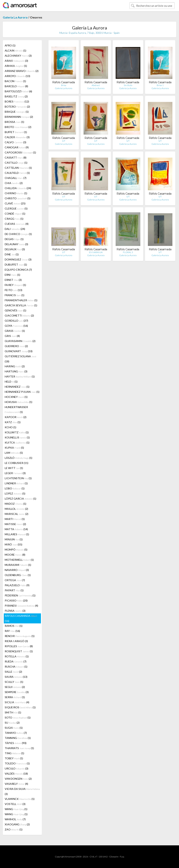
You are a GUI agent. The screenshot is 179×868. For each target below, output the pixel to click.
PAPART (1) (14, 590)
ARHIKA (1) (16, 66)
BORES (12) (17, 101)
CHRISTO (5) (18, 198)
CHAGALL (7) (16, 178)
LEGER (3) (15, 473)
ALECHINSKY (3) (18, 56)
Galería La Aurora (15, 17)
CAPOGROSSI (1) (20, 152)
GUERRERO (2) (16, 346)
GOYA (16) (16, 326)
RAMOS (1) (14, 626)
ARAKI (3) (16, 61)
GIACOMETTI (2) (19, 315)
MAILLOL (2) (16, 509)
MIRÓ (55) (13, 544)
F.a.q (122, 857)
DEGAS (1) (14, 239)
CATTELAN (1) (18, 168)
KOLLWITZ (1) (17, 432)
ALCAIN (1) (15, 50)
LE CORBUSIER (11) (17, 463)
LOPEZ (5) (15, 493)
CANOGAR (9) (17, 147)
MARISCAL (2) (17, 514)
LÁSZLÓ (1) (18, 458)
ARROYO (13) (17, 76)
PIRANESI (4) (21, 606)
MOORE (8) (15, 555)
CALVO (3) (15, 142)
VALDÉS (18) (16, 774)
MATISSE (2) (15, 524)
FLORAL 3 (128, 252)
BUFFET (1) (16, 132)
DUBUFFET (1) (16, 265)
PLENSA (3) (15, 611)
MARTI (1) (15, 519)
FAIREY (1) (15, 285)
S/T (64, 141)
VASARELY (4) (16, 784)
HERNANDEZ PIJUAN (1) (22, 392)
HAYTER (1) (20, 376)
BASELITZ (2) (16, 96)
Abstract (96, 85)
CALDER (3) (17, 137)
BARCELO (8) (16, 86)
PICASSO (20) (16, 600)
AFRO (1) (10, 45)
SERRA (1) (15, 697)
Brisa (64, 85)
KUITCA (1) (17, 442)
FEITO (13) (13, 290)
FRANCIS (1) (15, 295)
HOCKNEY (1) (16, 397)
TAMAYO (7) (16, 733)
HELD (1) (11, 382)
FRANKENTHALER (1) (21, 300)
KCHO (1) (10, 427)
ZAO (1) (14, 829)
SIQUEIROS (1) (20, 707)
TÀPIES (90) (16, 743)
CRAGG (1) (14, 219)
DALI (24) (15, 229)
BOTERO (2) (17, 107)
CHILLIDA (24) (18, 188)
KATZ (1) (13, 422)
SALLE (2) (13, 672)
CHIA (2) (14, 183)
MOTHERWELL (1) (19, 560)
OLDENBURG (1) (18, 575)
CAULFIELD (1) (17, 173)
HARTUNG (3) (16, 371)
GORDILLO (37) (16, 321)
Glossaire (114, 857)
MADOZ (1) (15, 504)
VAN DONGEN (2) (18, 779)
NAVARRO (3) (17, 570)
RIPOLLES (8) (19, 646)
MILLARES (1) (17, 534)
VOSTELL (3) (15, 804)
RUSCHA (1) (16, 667)
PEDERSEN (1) (20, 595)
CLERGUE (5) (16, 208)
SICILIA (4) (17, 702)
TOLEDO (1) (17, 763)
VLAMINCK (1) (20, 799)
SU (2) (12, 723)
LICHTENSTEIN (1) (18, 478)
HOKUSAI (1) (18, 402)
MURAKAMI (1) (18, 565)
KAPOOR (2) (16, 417)
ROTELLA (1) (17, 656)
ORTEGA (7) (15, 580)
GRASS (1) (15, 331)
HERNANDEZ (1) (17, 387)
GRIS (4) (12, 336)
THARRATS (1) (19, 748)
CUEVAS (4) (17, 224)
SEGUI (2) (15, 687)
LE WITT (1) (14, 468)
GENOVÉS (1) (15, 310)
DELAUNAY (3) (16, 244)
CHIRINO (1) (16, 193)
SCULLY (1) (14, 682)
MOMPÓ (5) (16, 550)
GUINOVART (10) (19, 351)
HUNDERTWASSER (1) (16, 409)
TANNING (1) (18, 738)
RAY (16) (12, 631)
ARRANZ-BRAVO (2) (22, 71)
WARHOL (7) (15, 819)
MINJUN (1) (14, 539)
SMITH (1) (13, 712)
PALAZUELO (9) (17, 585)
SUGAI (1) (14, 728)
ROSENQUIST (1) (19, 651)
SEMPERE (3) (17, 692)
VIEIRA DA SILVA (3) (22, 791)
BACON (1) (15, 81)
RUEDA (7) (16, 661)
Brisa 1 (160, 85)
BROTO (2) (18, 127)
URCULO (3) (17, 768)
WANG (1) (16, 809)
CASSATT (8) (16, 158)
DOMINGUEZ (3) (18, 259)
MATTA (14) (16, 529)
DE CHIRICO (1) (18, 234)
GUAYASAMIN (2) (20, 341)
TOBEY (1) (14, 758)
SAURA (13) (16, 677)
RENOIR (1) (20, 636)
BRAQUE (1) (17, 112)
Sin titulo (128, 85)
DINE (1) (12, 254)
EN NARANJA (96, 252)
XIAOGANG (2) (17, 824)
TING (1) (14, 753)
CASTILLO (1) (16, 163)
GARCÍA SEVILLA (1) (21, 305)
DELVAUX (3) (15, 249)
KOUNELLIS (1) (17, 437)
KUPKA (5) (14, 448)
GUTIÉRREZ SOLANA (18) (20, 359)
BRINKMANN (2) (19, 117)
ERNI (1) (12, 275)
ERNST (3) (13, 280)
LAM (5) (14, 453)
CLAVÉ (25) (15, 203)
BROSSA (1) (14, 122)
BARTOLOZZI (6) (18, 91)
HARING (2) (15, 366)
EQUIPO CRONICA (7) (18, 270)
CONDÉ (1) (15, 214)
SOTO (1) (18, 717)
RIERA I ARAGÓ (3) (16, 641)
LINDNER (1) (16, 483)
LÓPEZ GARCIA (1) (20, 499)
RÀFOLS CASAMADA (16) (21, 618)
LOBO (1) (15, 488)
